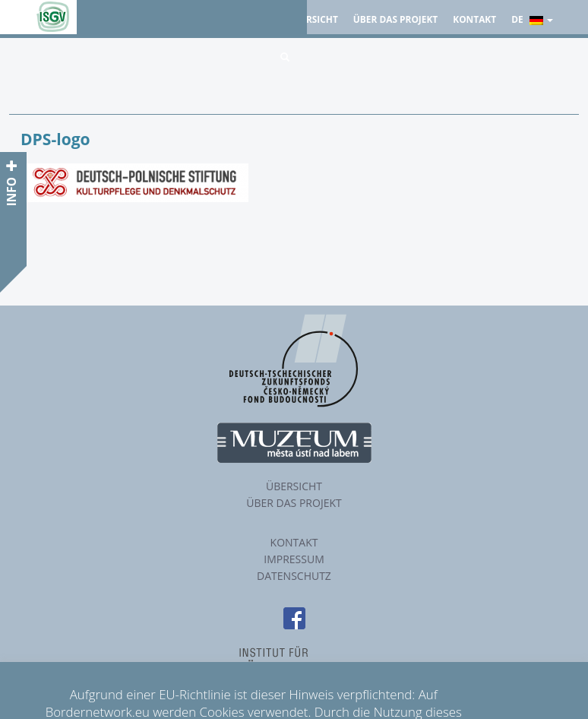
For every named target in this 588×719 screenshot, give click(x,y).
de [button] (532, 19)
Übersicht (313, 19)
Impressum (294, 559)
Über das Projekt (395, 19)
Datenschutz (294, 576)
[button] (285, 57)
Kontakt (474, 19)
